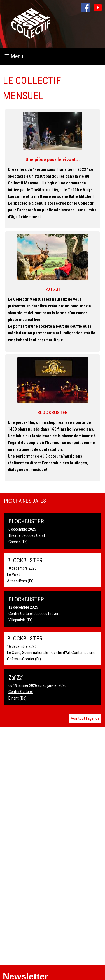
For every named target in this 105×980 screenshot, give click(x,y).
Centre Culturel (21, 692)
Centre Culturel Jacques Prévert (34, 614)
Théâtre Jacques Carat (27, 535)
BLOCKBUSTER (53, 412)
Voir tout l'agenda (85, 718)
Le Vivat (13, 574)
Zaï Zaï (53, 289)
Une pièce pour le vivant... (53, 159)
